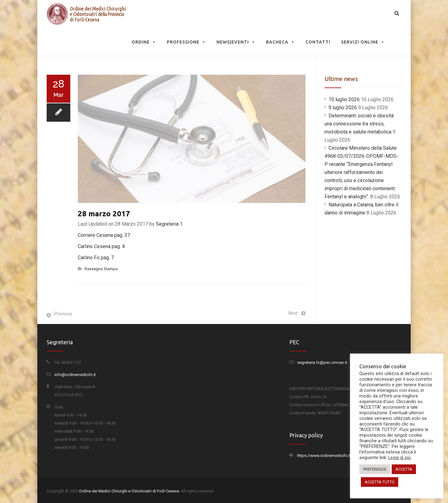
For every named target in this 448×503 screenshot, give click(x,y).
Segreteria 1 (169, 224)
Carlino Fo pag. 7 (96, 258)
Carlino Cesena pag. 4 (101, 246)
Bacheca (280, 42)
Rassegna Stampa (101, 269)
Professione (186, 42)
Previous (63, 314)
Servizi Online (363, 42)
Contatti (318, 42)
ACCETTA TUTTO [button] (380, 482)
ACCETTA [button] (404, 469)
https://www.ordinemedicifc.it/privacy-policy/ (338, 456)
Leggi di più (399, 458)
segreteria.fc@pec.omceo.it (322, 362)
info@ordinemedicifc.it (75, 375)
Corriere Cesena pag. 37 (104, 235)
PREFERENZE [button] (375, 469)
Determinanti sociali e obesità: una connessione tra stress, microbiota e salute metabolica (359, 124)
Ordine (144, 42)
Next (293, 313)
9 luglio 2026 (343, 108)
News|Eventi (236, 42)
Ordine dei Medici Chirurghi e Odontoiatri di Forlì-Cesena (129, 491)
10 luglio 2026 (344, 99)
